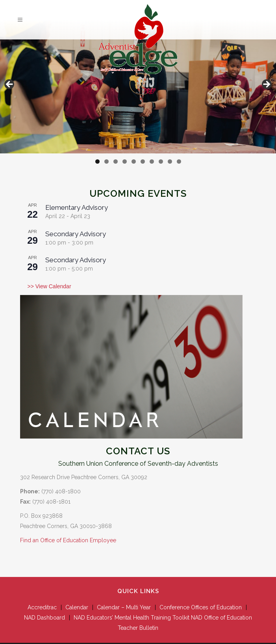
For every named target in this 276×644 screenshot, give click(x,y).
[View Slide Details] (138, 87)
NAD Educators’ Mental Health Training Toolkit (132, 618)
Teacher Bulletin (138, 628)
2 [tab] (107, 161)
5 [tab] (134, 161)
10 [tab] (179, 161)
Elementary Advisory (77, 207)
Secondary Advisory (76, 234)
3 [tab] (116, 161)
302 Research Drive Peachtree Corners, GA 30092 (84, 477)
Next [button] (266, 85)
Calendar (77, 607)
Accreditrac (42, 607)
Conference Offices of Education (201, 607)
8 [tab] (161, 161)
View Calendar (53, 286)
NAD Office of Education (221, 618)
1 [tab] (97, 161)
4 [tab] (125, 161)
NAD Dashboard (44, 618)
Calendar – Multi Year (124, 607)
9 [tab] (170, 161)
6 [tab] (143, 161)
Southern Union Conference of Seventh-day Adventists (138, 464)
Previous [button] (10, 85)
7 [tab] (152, 161)
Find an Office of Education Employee (68, 540)
